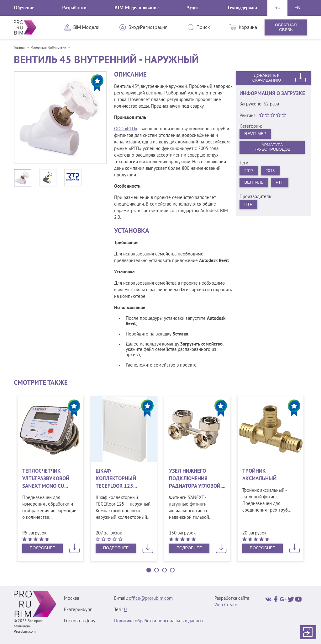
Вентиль (254, 182)
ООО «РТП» (126, 129)
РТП (279, 182)
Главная (19, 48)
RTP (249, 204)
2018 (270, 171)
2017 (249, 171)
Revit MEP (255, 134)
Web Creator (227, 605)
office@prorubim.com (151, 599)
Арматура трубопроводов (272, 147)
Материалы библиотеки (48, 48)
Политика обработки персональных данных (159, 621)
